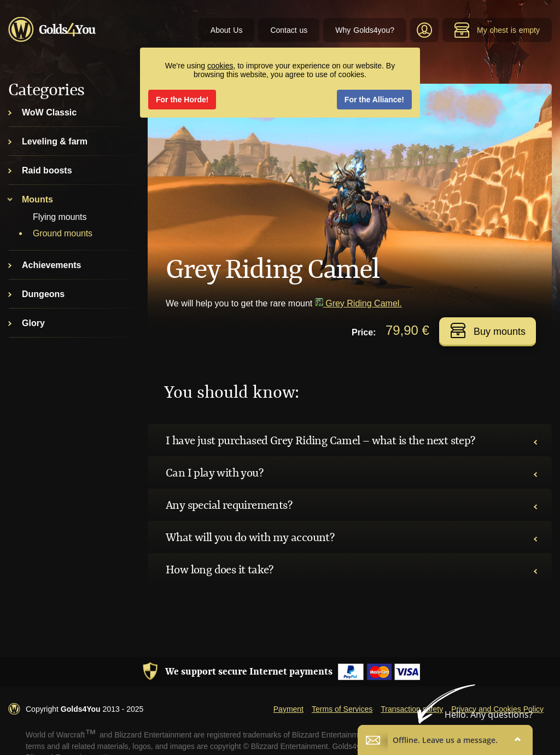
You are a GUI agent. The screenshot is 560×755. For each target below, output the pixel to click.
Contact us (289, 30)
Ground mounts (63, 233)
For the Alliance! (374, 100)
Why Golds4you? (365, 30)
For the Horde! (182, 100)
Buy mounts (488, 330)
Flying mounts (60, 217)
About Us (227, 30)
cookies (220, 66)
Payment (288, 709)
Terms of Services (342, 709)
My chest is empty (497, 30)
